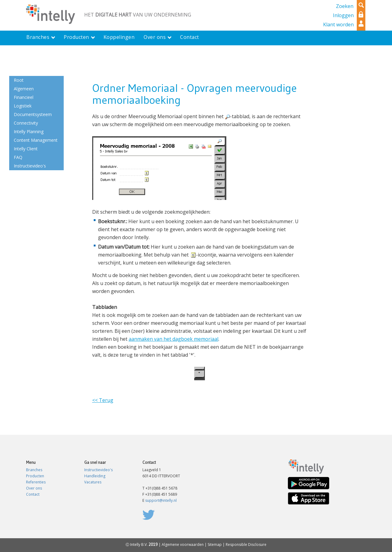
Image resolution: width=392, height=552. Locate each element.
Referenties (36, 482)
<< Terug (103, 400)
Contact (33, 494)
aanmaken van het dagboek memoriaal (173, 339)
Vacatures (93, 482)
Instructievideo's (98, 470)
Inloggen (343, 15)
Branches (34, 470)
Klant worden (338, 24)
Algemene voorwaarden (183, 544)
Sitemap (215, 544)
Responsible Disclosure (246, 544)
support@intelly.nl (161, 500)
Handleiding (95, 476)
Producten (35, 476)
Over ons (34, 488)
